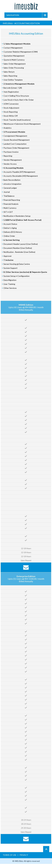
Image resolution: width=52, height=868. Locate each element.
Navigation (13, 15)
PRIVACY (24, 855)
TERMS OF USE (10, 855)
